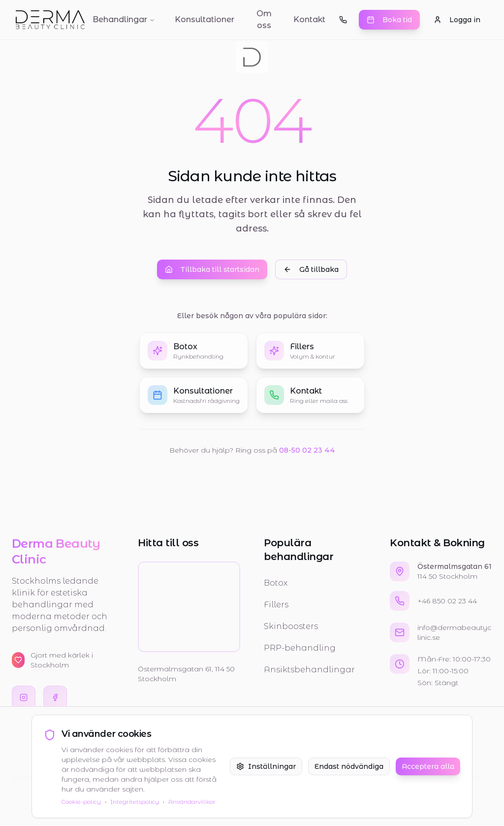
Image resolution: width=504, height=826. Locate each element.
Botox (276, 583)
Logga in (457, 20)
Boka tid (389, 20)
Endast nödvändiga (349, 766)
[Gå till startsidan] (50, 20)
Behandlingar (124, 19)
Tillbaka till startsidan (212, 270)
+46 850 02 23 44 (447, 601)
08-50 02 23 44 (307, 451)
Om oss (264, 19)
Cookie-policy (81, 802)
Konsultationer (205, 19)
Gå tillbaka (311, 270)
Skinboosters (291, 626)
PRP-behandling (300, 648)
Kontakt (309, 19)
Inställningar (266, 766)
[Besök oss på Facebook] (55, 697)
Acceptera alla (428, 766)
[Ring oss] (343, 20)
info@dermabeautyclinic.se (454, 632)
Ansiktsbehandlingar (309, 670)
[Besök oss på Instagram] (24, 697)
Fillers (276, 605)
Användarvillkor (192, 802)
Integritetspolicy (135, 802)
